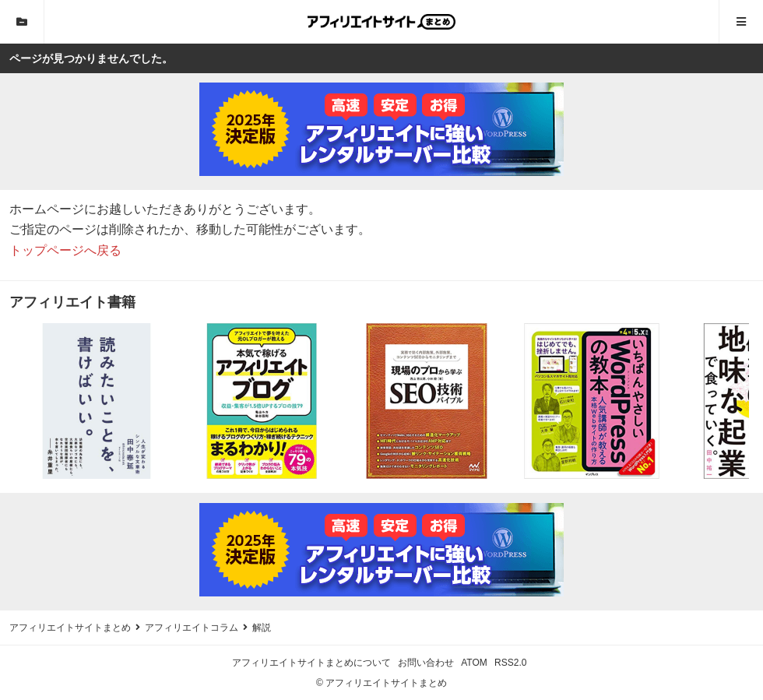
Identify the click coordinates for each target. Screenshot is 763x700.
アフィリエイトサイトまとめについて (311, 663)
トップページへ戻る (65, 250)
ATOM (474, 663)
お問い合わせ (426, 663)
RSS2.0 (510, 663)
